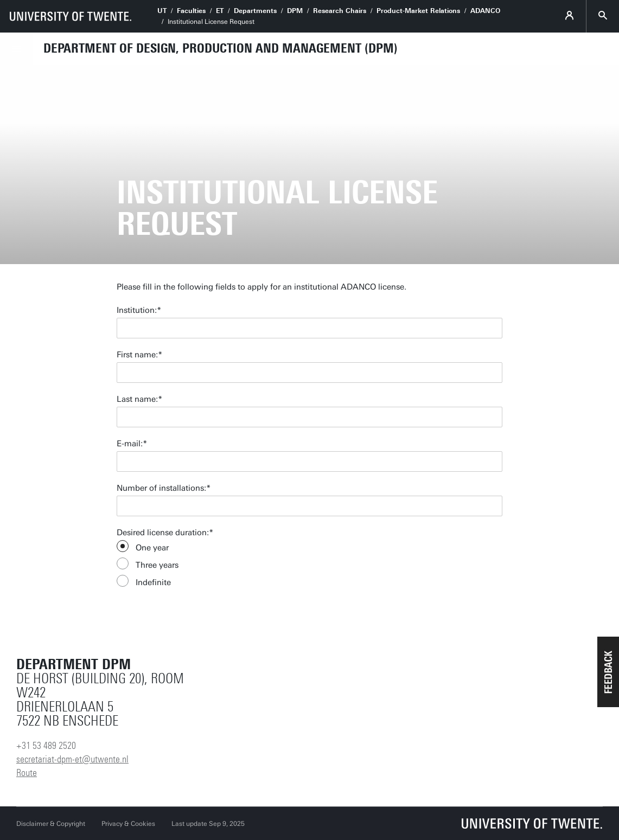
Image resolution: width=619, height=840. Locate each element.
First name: (137, 355)
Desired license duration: (163, 533)
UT (162, 11)
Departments (255, 11)
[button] (608, 672)
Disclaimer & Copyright (51, 824)
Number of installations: (161, 488)
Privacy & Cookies (128, 824)
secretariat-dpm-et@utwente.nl (72, 759)
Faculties (191, 11)
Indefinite (153, 582)
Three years (157, 565)
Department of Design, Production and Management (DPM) (221, 48)
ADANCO (485, 11)
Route (27, 773)
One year (152, 548)
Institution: (137, 310)
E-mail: (130, 444)
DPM (295, 11)
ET (220, 11)
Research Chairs (340, 11)
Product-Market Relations (418, 11)
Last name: (137, 399)
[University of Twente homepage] (71, 16)
